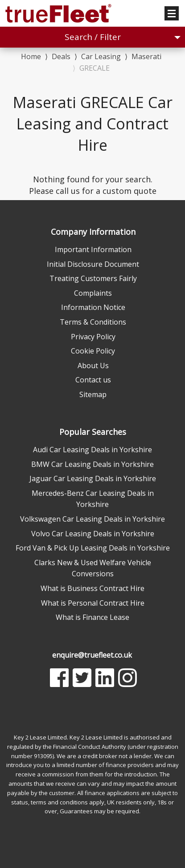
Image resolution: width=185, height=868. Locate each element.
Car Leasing (101, 56)
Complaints (93, 293)
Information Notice (93, 307)
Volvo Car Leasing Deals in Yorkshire (93, 534)
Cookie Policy (93, 351)
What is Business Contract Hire (92, 588)
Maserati (146, 56)
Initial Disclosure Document (93, 264)
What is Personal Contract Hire (93, 603)
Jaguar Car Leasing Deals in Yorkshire (93, 478)
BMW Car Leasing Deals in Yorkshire (92, 464)
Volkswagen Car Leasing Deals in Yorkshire (92, 519)
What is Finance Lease (92, 617)
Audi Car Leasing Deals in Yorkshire (92, 450)
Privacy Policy (93, 337)
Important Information (93, 249)
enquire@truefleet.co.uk (92, 655)
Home (31, 56)
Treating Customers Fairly (93, 278)
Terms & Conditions (93, 322)
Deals (61, 56)
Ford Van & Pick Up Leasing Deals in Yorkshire (93, 548)
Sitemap (93, 394)
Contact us (93, 380)
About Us (93, 366)
